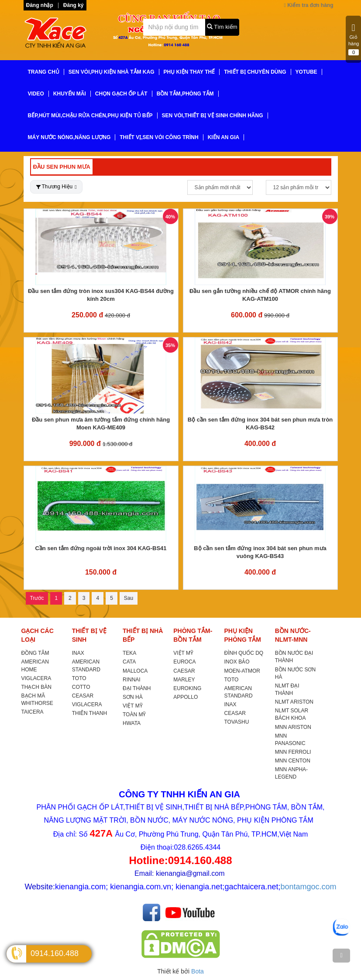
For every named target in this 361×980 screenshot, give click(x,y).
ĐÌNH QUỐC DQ (244, 653)
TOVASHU (237, 722)
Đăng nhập (40, 5)
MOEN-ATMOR (242, 671)
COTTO (81, 687)
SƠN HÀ (133, 697)
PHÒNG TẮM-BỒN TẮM (193, 635)
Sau (129, 598)
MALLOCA (135, 671)
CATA (129, 662)
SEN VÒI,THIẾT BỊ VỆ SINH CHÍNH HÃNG (213, 116)
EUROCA (184, 662)
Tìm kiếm (222, 27)
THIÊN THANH (89, 713)
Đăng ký (74, 5)
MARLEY (184, 680)
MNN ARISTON (293, 727)
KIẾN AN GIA (224, 137)
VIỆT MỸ (133, 706)
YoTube (306, 72)
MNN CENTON (293, 761)
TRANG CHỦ (44, 72)
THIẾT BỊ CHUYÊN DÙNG (255, 72)
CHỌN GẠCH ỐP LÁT (121, 94)
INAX (78, 653)
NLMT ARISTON (294, 702)
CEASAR (83, 696)
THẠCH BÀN (36, 687)
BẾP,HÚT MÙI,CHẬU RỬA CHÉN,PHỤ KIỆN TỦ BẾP (90, 116)
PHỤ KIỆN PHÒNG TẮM (243, 635)
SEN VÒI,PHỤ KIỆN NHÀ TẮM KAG (112, 72)
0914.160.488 (55, 953)
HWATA (132, 723)
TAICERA (33, 712)
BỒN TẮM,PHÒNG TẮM (185, 94)
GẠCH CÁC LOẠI (38, 635)
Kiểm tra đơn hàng (308, 5)
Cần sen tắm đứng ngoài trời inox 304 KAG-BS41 (101, 548)
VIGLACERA (36, 678)
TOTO (79, 678)
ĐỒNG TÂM (35, 653)
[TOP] (341, 956)
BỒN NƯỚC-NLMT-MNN (293, 635)
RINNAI (132, 680)
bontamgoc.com (309, 887)
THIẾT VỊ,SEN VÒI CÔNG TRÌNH (159, 137)
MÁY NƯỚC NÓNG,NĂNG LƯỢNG (69, 137)
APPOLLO (186, 697)
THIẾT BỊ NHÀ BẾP (143, 635)
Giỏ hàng (354, 39)
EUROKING (187, 688)
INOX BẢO (237, 662)
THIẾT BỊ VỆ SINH (89, 635)
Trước (37, 598)
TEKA (129, 653)
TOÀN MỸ (134, 715)
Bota (198, 971)
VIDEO (36, 94)
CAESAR (184, 671)
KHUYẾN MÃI (70, 94)
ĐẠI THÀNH (137, 688)
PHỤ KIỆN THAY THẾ (189, 72)
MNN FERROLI (293, 752)
